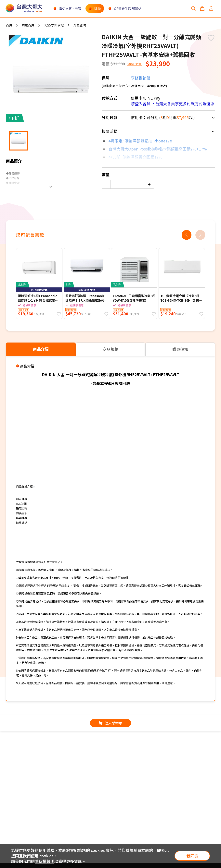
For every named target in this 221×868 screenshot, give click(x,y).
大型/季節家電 (54, 25)
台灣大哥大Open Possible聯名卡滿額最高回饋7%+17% (158, 149)
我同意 (192, 856)
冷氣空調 (80, 25)
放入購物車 (110, 723)
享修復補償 (141, 78)
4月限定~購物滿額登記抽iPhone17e (140, 141)
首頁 (9, 25)
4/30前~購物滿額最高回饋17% (135, 157)
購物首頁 (28, 25)
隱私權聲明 (45, 861)
